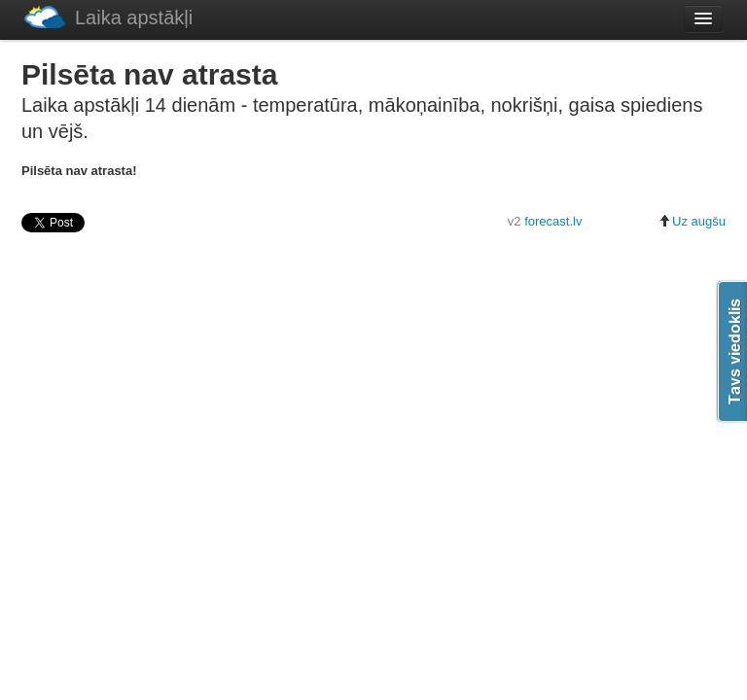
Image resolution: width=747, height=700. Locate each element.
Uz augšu (692, 221)
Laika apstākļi (108, 17)
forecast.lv (553, 221)
